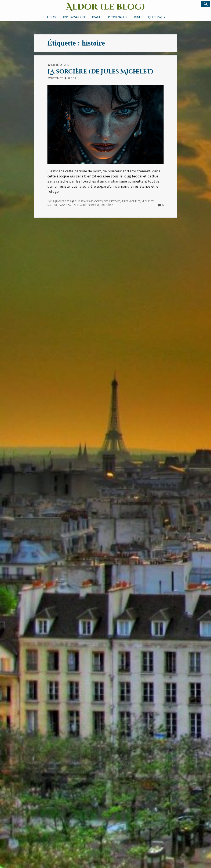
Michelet (148, 201)
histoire (115, 201)
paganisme (66, 205)
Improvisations (75, 17)
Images (97, 17)
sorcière (94, 205)
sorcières (107, 205)
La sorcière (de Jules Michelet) (100, 72)
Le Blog (52, 17)
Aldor (72, 78)
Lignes (138, 17)
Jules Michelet (131, 201)
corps (98, 201)
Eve (106, 201)
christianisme (84, 201)
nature (52, 205)
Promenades (118, 17)
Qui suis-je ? (157, 17)
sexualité (80, 205)
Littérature (60, 65)
